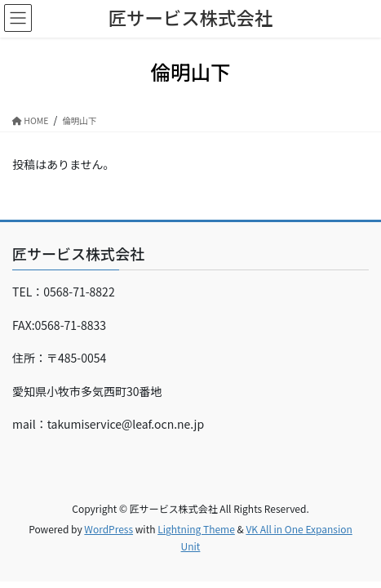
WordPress (109, 529)
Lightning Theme (196, 529)
